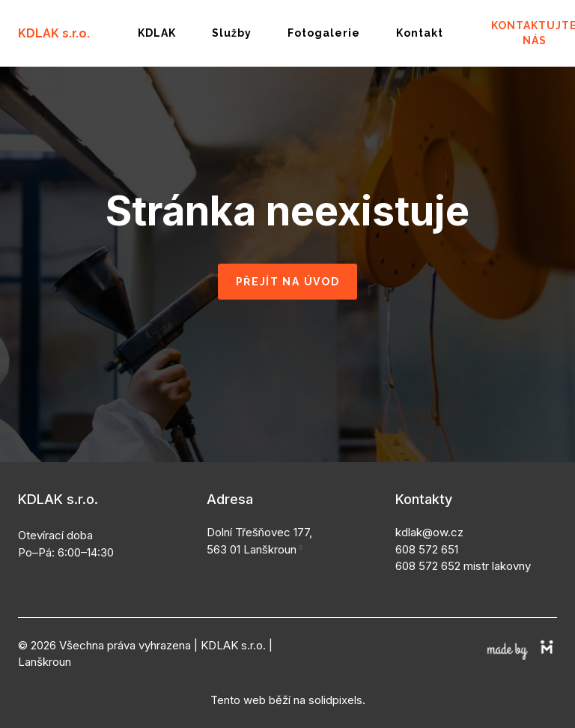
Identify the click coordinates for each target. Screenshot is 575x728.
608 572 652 (428, 555)
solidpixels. (337, 689)
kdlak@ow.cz (429, 522)
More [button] (333, 28)
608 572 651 (427, 539)
